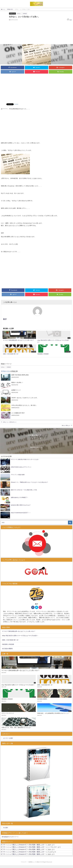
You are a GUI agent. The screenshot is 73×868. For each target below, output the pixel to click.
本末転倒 (25, 14)
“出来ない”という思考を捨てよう (10, 422)
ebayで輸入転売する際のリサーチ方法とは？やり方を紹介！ (20, 636)
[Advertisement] (36, 89)
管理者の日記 (12, 14)
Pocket (16, 104)
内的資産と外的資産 (8, 644)
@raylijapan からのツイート (10, 837)
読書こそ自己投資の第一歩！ (11, 640)
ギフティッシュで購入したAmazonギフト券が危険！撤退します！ (23, 845)
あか (71, 20)
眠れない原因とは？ (66, 426)
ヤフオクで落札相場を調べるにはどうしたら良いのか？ (19, 631)
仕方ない (19, 14)
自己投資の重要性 (7, 649)
